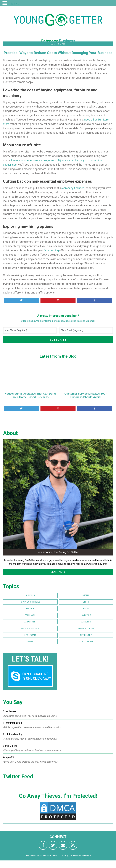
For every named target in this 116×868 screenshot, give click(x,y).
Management (30, 622)
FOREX (86, 609)
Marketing (86, 622)
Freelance (30, 615)
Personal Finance (30, 628)
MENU (15, 4)
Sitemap (87, 855)
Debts (86, 602)
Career (86, 595)
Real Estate (30, 635)
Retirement (86, 635)
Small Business (86, 628)
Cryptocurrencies (30, 602)
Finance (30, 609)
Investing (86, 615)
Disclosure (75, 855)
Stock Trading (86, 642)
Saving (30, 642)
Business (67, 41)
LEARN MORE (58, 572)
